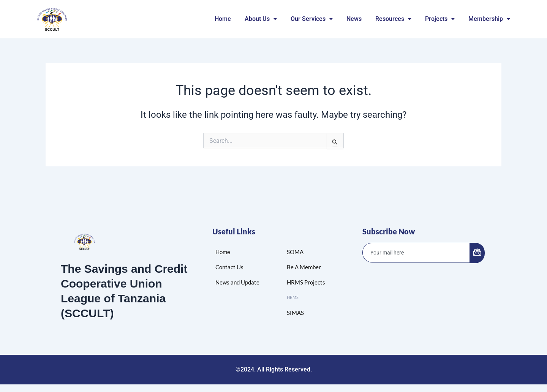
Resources (393, 19)
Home (223, 19)
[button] (261, 19)
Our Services (312, 19)
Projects (440, 19)
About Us (261, 19)
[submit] (477, 253)
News (354, 19)
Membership (489, 19)
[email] (416, 253)
